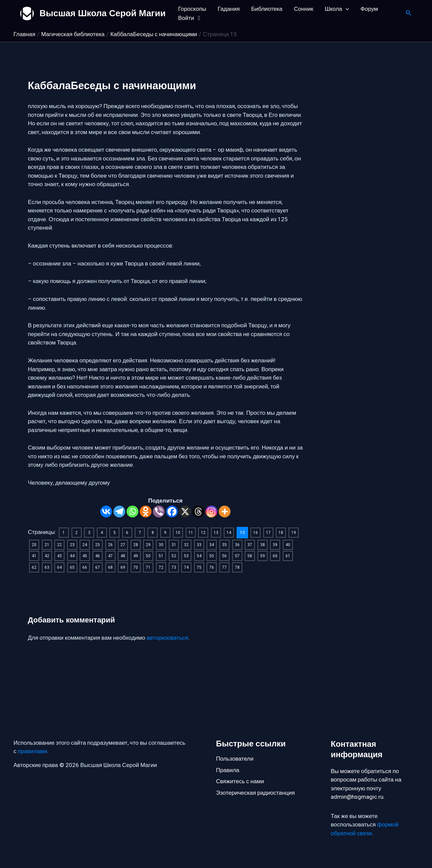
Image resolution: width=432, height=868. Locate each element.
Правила (228, 770)
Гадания (229, 9)
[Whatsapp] (132, 512)
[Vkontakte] (106, 512)
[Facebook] (172, 512)
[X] (185, 512)
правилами (33, 752)
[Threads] (198, 512)
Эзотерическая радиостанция (255, 793)
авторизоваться (167, 655)
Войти (191, 18)
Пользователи (235, 759)
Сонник (304, 9)
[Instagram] (211, 512)
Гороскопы (192, 9)
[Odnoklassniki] (146, 512)
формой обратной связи (365, 829)
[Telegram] (119, 512)
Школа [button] (337, 9)
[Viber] (159, 512)
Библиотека (267, 9)
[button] (346, 9)
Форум (369, 9)
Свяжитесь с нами (240, 781)
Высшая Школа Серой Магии (103, 13)
